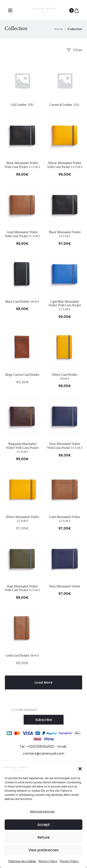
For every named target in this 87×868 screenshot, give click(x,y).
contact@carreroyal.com (44, 753)
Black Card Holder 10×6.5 (22, 302)
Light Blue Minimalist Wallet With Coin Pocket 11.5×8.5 (65, 306)
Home (59, 29)
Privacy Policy (48, 861)
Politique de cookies (22, 861)
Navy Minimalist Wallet (65, 587)
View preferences (43, 850)
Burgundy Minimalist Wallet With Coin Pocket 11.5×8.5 (22, 448)
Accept (44, 825)
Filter (74, 50)
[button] (80, 768)
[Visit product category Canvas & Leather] (65, 84)
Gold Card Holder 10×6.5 (22, 656)
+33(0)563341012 (40, 747)
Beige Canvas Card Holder (22, 375)
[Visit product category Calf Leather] (22, 84)
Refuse (44, 837)
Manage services (42, 811)
